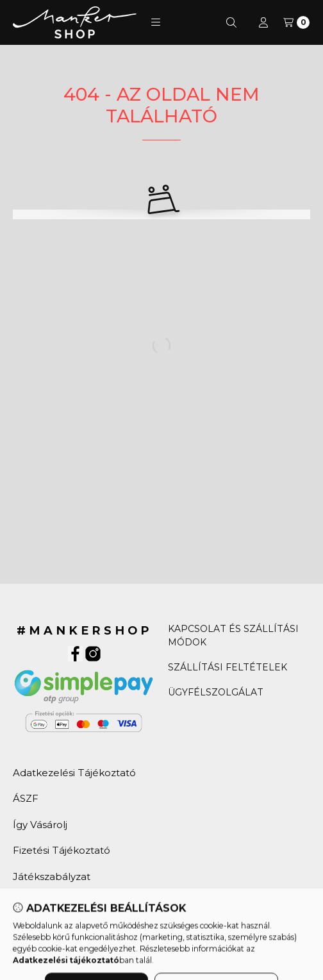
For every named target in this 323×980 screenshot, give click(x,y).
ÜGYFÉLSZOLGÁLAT (216, 692)
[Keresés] (231, 22)
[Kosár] (296, 22)
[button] (156, 22)
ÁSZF (26, 798)
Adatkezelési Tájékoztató (74, 773)
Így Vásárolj (40, 825)
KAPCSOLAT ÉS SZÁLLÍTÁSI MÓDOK (233, 635)
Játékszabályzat (52, 876)
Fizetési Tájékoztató (62, 850)
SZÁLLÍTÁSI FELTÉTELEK (228, 667)
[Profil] (263, 22)
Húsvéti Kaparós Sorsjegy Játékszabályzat (74, 909)
